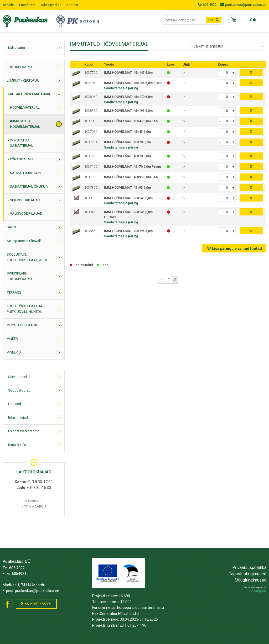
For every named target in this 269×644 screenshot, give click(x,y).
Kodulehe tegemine (255, 589)
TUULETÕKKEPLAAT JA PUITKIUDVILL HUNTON (25, 309)
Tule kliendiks (51, 5)
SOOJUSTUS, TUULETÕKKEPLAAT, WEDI (27, 257)
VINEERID (14, 352)
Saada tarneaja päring (121, 88)
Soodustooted (19, 390)
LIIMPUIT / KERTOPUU (23, 80)
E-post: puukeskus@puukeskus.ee (31, 591)
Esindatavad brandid (24, 431)
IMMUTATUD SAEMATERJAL (22, 143)
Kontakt (72, 5)
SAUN (11, 227)
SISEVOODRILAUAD (25, 200)
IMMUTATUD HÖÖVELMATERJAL (25, 124)
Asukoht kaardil (38, 604)
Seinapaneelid (19, 377)
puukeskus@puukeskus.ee (246, 5)
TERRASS (14, 292)
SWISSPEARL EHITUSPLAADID (19, 276)
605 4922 (210, 5)
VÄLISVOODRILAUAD (26, 213)
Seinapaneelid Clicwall (24, 241)
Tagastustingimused (248, 574)
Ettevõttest (27, 5)
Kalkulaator (17, 48)
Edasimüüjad (18, 417)
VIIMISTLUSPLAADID (23, 325)
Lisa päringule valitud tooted (237, 249)
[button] (233, 72)
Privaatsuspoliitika (249, 568)
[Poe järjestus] (228, 46)
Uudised (15, 404)
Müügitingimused (250, 580)
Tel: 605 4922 (14, 568)
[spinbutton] (227, 73)
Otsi (211, 20)
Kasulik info (17, 445)
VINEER (12, 339)
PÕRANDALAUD (22, 159)
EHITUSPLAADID (19, 67)
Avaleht (8, 5)
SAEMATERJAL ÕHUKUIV (29, 186)
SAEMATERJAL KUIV (26, 173)
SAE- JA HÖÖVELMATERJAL (29, 94)
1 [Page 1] (169, 280)
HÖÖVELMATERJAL (25, 107)
